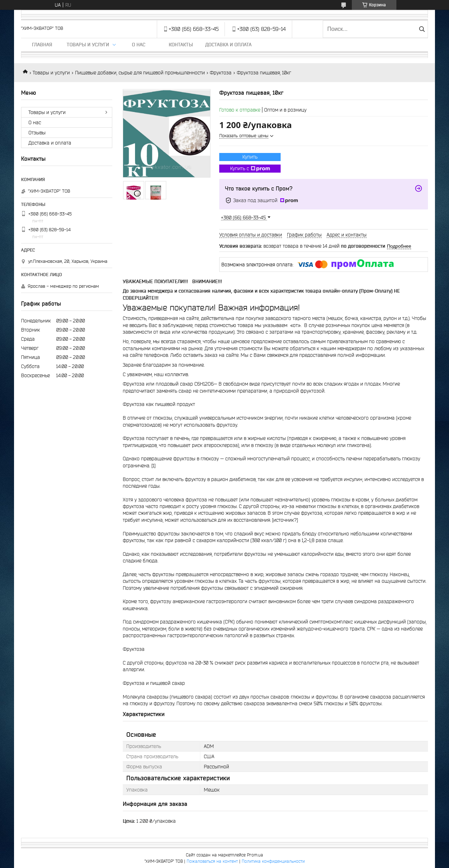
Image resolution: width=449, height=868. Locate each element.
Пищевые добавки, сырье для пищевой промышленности (140, 73)
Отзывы (37, 133)
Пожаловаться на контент (212, 861)
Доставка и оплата (228, 45)
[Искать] (422, 29)
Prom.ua (255, 855)
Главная (42, 45)
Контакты (181, 45)
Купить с (250, 169)
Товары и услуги (88, 45)
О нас (139, 45)
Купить (250, 157)
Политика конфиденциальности (273, 861)
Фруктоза (221, 73)
